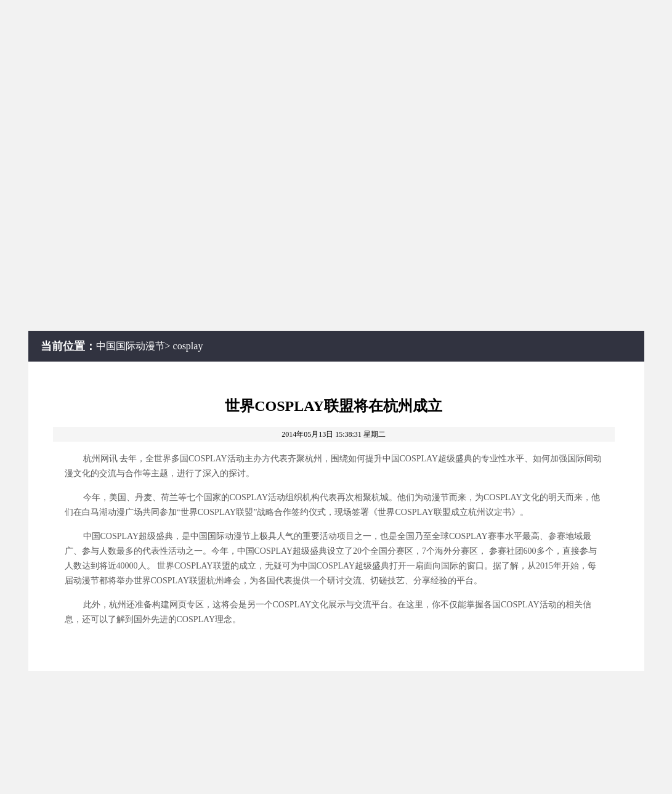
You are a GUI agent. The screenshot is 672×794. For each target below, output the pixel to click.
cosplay (188, 346)
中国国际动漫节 (131, 346)
